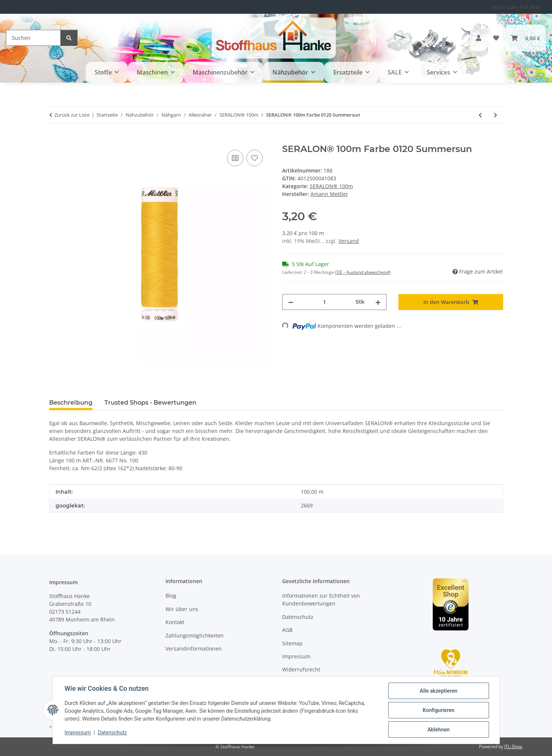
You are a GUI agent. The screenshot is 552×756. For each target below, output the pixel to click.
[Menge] (325, 302)
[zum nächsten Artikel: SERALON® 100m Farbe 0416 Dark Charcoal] (496, 115)
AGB (287, 630)
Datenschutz (112, 733)
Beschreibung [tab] (71, 403)
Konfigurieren (439, 710)
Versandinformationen (194, 649)
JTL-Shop (513, 746)
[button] (479, 38)
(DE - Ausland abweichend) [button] (363, 272)
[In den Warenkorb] (55, 140)
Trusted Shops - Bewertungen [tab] (150, 403)
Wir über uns (182, 609)
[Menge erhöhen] (378, 302)
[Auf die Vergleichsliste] (235, 158)
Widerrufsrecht (301, 669)
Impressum (78, 733)
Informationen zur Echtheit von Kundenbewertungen (321, 600)
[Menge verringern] (291, 302)
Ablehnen (439, 730)
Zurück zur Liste (72, 115)
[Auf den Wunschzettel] (255, 158)
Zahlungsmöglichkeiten (195, 635)
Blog (171, 596)
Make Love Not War (516, 7)
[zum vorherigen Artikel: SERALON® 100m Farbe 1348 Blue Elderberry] (480, 115)
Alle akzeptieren (439, 691)
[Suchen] (33, 38)
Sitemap (292, 643)
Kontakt (175, 622)
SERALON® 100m (331, 186)
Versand (349, 241)
